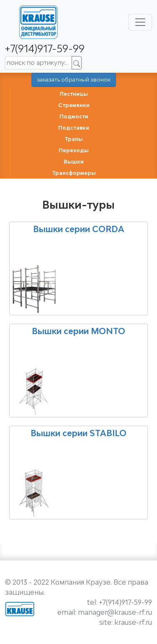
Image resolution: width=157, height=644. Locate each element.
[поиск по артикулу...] (39, 63)
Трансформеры (74, 173)
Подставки (74, 128)
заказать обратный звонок (74, 79)
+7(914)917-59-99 (45, 48)
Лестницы (74, 94)
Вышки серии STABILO (78, 433)
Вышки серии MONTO (78, 331)
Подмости (74, 116)
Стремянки (74, 105)
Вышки (74, 162)
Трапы (74, 139)
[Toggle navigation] (140, 22)
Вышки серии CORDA (79, 229)
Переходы (74, 150)
